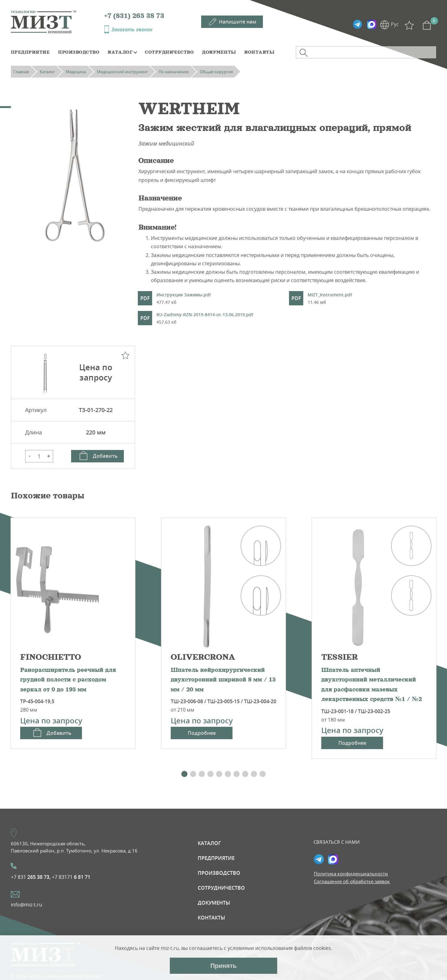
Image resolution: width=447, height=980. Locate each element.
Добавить (105, 456)
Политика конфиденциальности (351, 874)
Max (372, 25)
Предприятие (30, 52)
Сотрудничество (169, 52)
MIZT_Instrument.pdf (330, 299)
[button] (184, 774)
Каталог (120, 52)
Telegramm (357, 25)
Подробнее (202, 733)
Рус (395, 24)
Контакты (259, 52)
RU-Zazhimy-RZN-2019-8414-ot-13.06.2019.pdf (205, 319)
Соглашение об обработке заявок (352, 881)
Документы (219, 52)
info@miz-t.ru (27, 905)
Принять (224, 966)
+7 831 (31, 877)
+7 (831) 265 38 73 (134, 16)
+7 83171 (71, 877)
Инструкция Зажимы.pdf (184, 299)
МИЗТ (58, 21)
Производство (79, 52)
